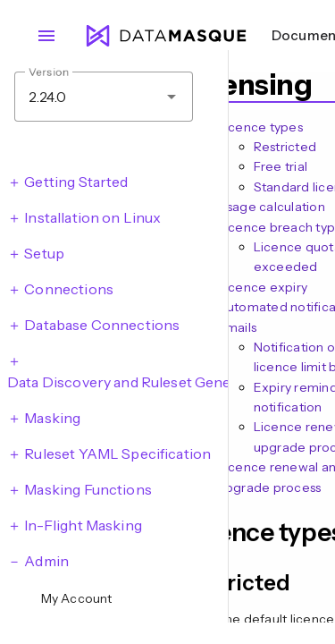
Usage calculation (272, 207)
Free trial (281, 166)
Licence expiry (263, 287)
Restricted (285, 147)
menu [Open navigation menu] (46, 36)
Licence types (260, 127)
